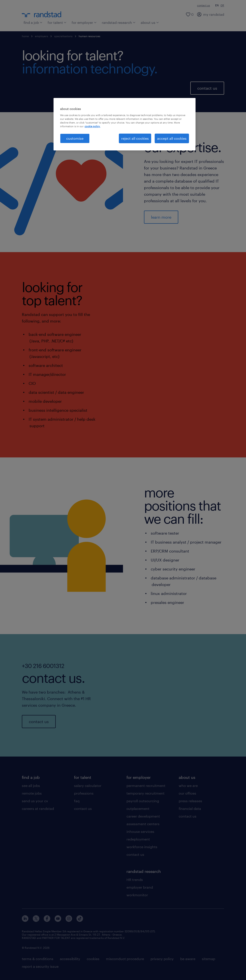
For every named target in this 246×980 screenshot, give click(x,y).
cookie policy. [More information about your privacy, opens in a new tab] (92, 126)
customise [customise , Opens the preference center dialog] (75, 138)
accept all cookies (172, 138)
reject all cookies (135, 138)
